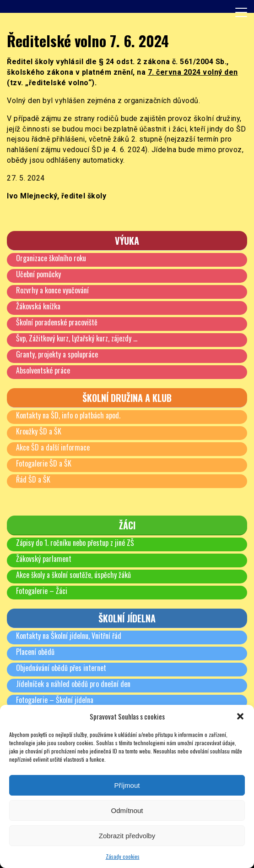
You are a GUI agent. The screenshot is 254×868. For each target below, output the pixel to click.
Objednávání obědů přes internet (61, 668)
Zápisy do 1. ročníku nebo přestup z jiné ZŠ (75, 543)
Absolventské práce (43, 370)
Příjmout (127, 785)
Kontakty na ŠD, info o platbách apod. (68, 415)
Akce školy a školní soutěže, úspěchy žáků (73, 575)
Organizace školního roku (51, 258)
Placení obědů (35, 652)
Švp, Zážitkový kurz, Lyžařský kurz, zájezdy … (77, 338)
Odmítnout (127, 810)
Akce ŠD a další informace (53, 447)
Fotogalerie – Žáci (42, 591)
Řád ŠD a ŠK (33, 479)
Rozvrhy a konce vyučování (52, 290)
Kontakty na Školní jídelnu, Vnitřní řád (69, 636)
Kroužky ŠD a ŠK (39, 431)
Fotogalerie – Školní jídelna (55, 700)
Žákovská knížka (38, 306)
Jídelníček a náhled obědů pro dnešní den (73, 684)
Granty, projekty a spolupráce (57, 354)
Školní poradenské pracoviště (57, 322)
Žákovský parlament (44, 559)
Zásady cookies (123, 856)
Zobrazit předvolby (127, 836)
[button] (240, 716)
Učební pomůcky (38, 274)
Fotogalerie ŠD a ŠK (44, 463)
